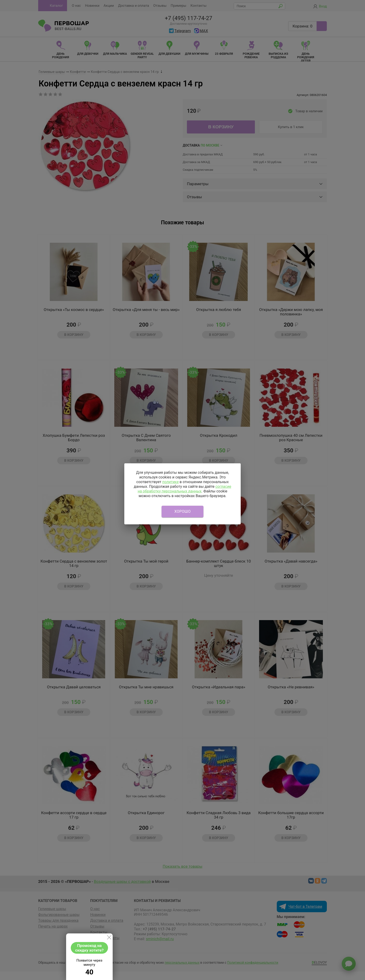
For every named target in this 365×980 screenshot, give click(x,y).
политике (171, 482)
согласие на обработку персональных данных (184, 489)
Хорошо (182, 511)
